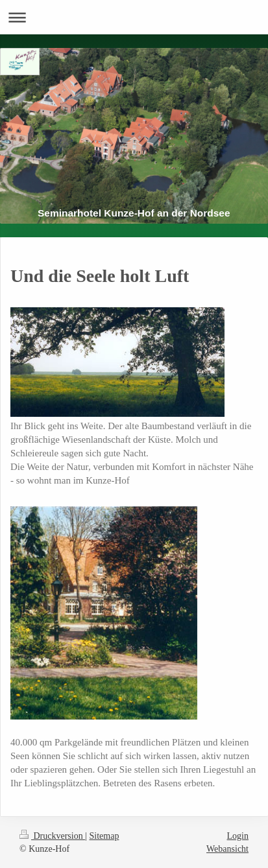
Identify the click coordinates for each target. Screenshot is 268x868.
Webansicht (227, 849)
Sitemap (104, 836)
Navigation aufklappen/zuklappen (134, 17)
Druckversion (52, 836)
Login (238, 836)
